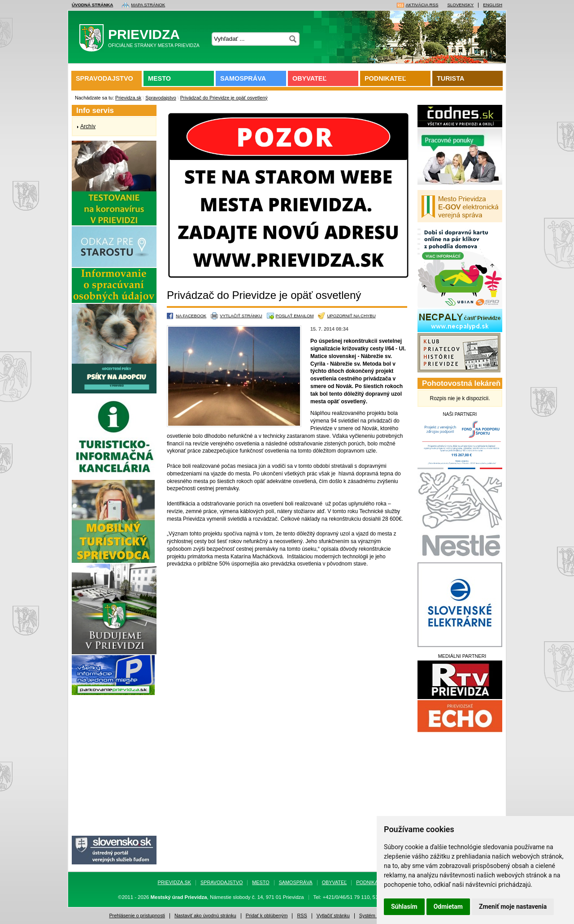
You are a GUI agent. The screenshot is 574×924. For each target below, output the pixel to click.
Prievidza (142, 40)
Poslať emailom (295, 316)
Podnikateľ (385, 78)
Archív (88, 126)
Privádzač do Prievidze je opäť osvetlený (224, 98)
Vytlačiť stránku (241, 316)
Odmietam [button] (448, 907)
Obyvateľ (309, 78)
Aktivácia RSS (422, 5)
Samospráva (243, 78)
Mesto (159, 78)
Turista (450, 78)
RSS (302, 916)
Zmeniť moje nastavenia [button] (513, 907)
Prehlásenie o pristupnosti (137, 916)
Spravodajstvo (104, 78)
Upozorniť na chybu (351, 316)
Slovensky (460, 5)
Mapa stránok (148, 5)
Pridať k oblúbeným (267, 916)
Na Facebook (191, 316)
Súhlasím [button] (404, 907)
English (493, 5)
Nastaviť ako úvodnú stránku (205, 916)
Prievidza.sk (128, 98)
